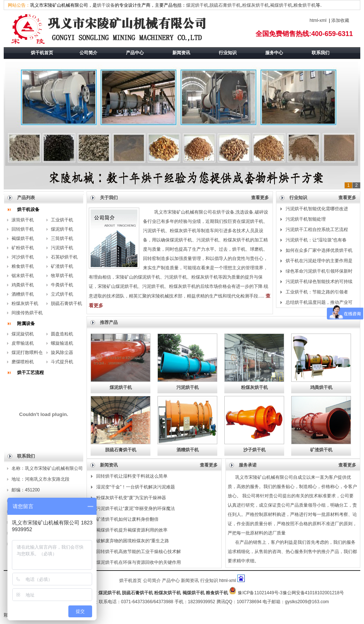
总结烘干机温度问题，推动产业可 (319, 302)
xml (323, 20)
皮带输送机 (23, 343)
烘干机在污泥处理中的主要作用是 (319, 261)
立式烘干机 (62, 294)
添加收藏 (340, 20)
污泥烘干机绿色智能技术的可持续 (319, 282)
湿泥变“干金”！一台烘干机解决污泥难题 (136, 487)
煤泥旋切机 (23, 334)
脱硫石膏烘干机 (225, 5)
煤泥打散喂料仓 (27, 352)
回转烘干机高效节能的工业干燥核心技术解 (139, 552)
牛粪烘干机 (62, 285)
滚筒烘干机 (23, 220)
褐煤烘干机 (281, 5)
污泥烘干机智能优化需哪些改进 (317, 209)
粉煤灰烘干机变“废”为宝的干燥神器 (131, 498)
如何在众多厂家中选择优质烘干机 (319, 250)
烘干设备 (106, 5)
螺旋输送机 (62, 343)
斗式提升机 (62, 362)
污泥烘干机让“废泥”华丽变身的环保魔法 (136, 508)
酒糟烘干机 (23, 294)
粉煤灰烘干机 (256, 5)
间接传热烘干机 (27, 313)
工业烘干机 (62, 220)
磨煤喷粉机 (23, 362)
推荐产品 (109, 322)
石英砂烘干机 (64, 257)
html (314, 20)
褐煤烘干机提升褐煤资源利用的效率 (132, 530)
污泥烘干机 (62, 248)
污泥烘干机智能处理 (306, 219)
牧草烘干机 (62, 276)
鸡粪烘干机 (23, 285)
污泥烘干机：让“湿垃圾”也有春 (316, 240)
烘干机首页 (130, 581)
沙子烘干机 (254, 450)
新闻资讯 (190, 581)
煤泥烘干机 (197, 5)
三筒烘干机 (62, 238)
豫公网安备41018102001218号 (313, 593)
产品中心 (171, 581)
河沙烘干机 (23, 257)
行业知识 (209, 581)
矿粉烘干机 (23, 248)
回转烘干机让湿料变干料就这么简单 (132, 476)
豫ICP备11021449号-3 (260, 593)
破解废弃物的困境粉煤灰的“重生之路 (133, 541)
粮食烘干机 (305, 5)
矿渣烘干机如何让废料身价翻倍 (127, 519)
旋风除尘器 (62, 352)
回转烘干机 (23, 229)
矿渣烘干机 (62, 266)
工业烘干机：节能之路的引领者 (317, 292)
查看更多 (260, 198)
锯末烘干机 (23, 276)
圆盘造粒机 (62, 334)
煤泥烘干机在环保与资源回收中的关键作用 (139, 562)
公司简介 (152, 581)
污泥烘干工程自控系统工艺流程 (317, 230)
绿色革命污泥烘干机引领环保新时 (319, 271)
